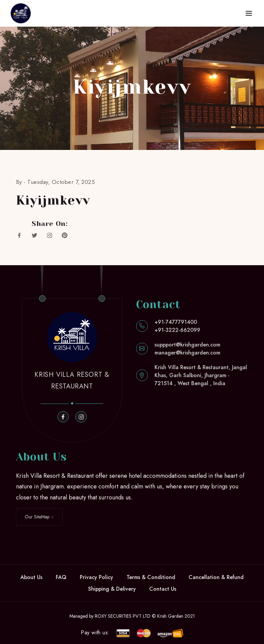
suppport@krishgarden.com (187, 345)
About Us (31, 577)
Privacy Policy (96, 577)
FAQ (61, 577)
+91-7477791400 (176, 322)
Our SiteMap (39, 517)
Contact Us (163, 589)
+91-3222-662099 (177, 330)
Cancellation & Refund (216, 577)
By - (22, 182)
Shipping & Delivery (112, 589)
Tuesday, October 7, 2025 (61, 182)
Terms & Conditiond (151, 577)
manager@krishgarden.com (187, 353)
